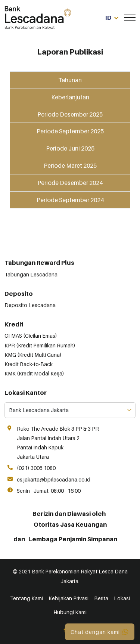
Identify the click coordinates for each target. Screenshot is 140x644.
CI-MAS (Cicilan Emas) (31, 336)
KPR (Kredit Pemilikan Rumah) (40, 345)
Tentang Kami (27, 598)
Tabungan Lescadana (31, 274)
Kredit (14, 324)
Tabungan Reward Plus (39, 263)
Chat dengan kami (100, 632)
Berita (101, 598)
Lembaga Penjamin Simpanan (73, 539)
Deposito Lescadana (30, 305)
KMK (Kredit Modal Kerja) (34, 373)
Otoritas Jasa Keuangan (70, 524)
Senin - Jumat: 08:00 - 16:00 (49, 491)
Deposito (19, 294)
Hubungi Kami (70, 612)
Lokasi (122, 598)
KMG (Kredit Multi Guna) (33, 355)
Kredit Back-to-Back (29, 364)
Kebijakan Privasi (69, 598)
